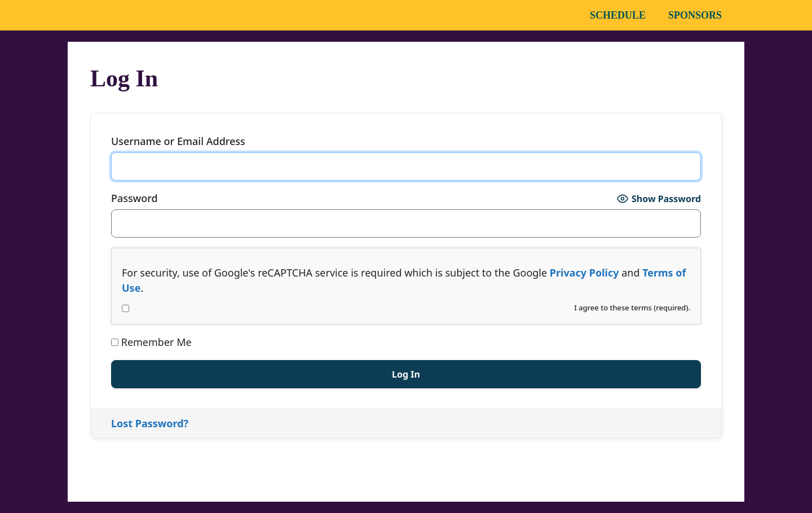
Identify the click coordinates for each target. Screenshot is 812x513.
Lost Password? (150, 423)
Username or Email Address (178, 141)
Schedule (618, 15)
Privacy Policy (584, 273)
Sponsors (695, 15)
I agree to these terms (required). (406, 308)
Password (134, 198)
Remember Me (151, 342)
